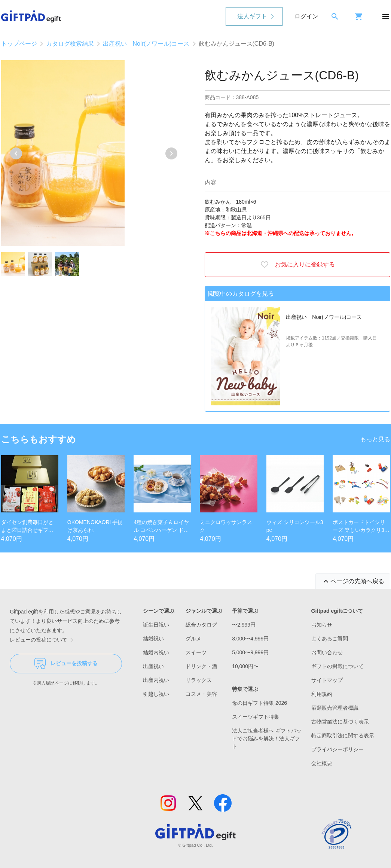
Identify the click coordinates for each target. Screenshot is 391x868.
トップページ (19, 44)
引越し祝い (156, 694)
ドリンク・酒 (201, 666)
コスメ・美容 (201, 694)
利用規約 (322, 694)
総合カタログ (201, 625)
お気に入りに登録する (297, 265)
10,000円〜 (245, 666)
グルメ (193, 639)
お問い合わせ (327, 652)
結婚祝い (153, 639)
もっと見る (375, 439)
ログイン (306, 16)
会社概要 (322, 763)
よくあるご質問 (330, 639)
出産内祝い (156, 680)
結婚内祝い (156, 652)
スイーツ (196, 652)
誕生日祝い (156, 625)
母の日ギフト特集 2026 (259, 703)
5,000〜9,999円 (250, 652)
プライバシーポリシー (337, 749)
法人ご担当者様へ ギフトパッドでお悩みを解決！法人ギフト (267, 738)
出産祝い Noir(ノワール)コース (146, 44)
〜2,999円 (244, 625)
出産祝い (153, 666)
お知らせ (322, 625)
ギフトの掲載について (337, 666)
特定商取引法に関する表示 (343, 735)
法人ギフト (252, 16)
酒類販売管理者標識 (335, 708)
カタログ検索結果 (70, 44)
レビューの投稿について (43, 640)
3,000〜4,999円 (250, 639)
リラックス (199, 680)
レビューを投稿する (66, 664)
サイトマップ (327, 680)
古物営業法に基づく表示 (340, 722)
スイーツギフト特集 (256, 717)
